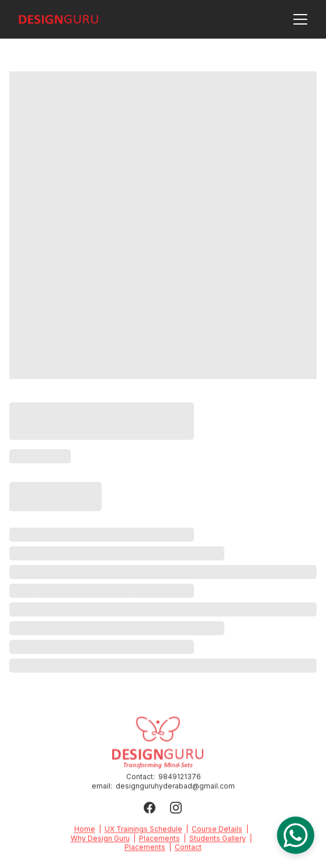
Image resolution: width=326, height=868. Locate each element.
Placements (159, 840)
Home (85, 830)
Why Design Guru (100, 840)
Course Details (217, 830)
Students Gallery (218, 840)
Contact (188, 848)
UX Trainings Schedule (143, 830)
